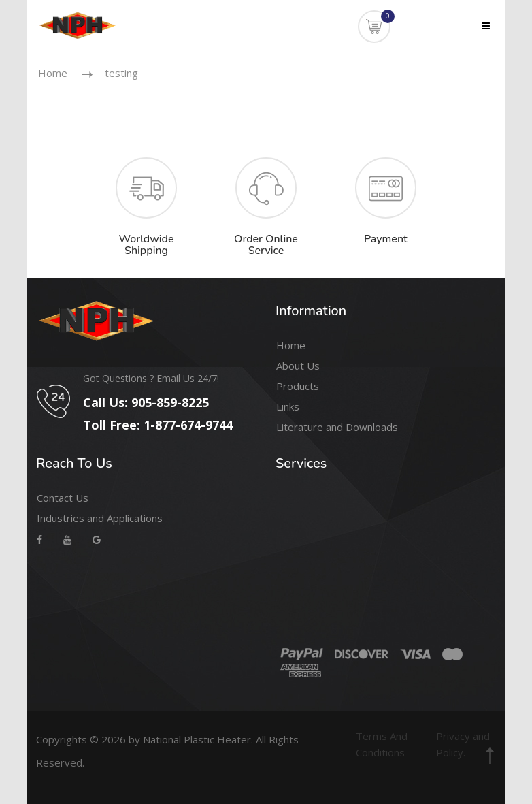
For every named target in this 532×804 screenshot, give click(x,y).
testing (121, 73)
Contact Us (63, 498)
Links (288, 406)
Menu (477, 35)
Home (53, 73)
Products (298, 386)
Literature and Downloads (337, 427)
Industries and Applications (100, 518)
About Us (298, 366)
